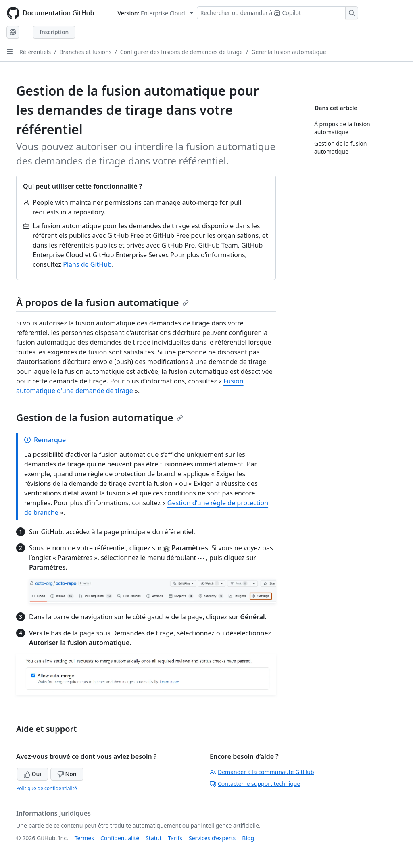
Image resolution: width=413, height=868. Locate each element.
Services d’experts (212, 838)
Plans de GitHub (87, 264)
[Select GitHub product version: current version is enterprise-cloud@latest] (155, 13)
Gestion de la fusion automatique (100, 417)
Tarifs (175, 838)
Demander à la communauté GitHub (262, 772)
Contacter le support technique (255, 784)
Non (67, 774)
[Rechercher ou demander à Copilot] (277, 13)
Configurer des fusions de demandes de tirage (181, 52)
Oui (32, 774)
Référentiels (35, 52)
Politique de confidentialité (47, 788)
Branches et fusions (85, 52)
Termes (84, 838)
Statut (153, 838)
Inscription (54, 32)
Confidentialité (120, 838)
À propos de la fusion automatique (102, 302)
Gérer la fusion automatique (289, 52)
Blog (248, 838)
